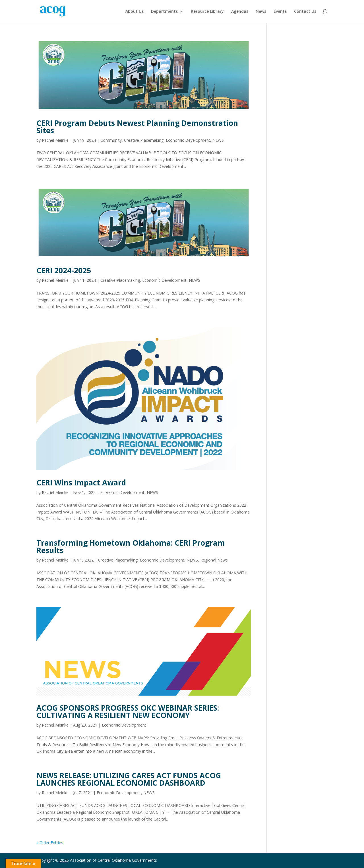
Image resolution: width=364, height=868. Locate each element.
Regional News (214, 560)
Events (280, 12)
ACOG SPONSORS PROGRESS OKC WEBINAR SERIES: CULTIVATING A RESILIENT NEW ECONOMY (128, 711)
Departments (164, 12)
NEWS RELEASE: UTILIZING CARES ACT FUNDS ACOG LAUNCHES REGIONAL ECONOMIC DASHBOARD (129, 779)
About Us (135, 12)
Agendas (240, 12)
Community (111, 140)
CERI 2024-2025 (64, 270)
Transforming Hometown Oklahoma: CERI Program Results (131, 546)
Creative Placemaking (144, 140)
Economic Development (188, 140)
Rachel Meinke (55, 140)
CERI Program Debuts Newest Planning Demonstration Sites (137, 127)
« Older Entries (50, 843)
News (261, 12)
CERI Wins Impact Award (81, 483)
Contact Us (305, 12)
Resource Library (207, 12)
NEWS (218, 140)
